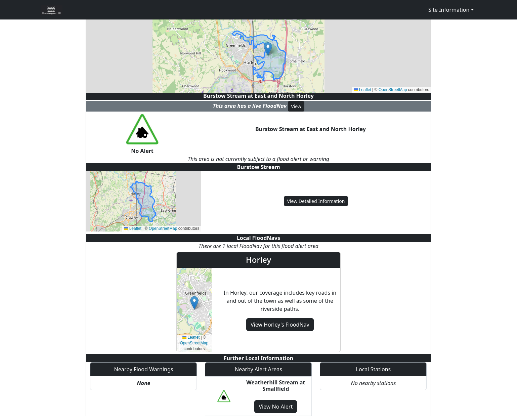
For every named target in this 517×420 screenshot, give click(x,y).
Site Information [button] (449, 10)
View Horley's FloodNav (280, 325)
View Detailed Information (316, 201)
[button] (268, 49)
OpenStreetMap (393, 90)
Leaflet (362, 90)
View (296, 106)
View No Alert (276, 407)
